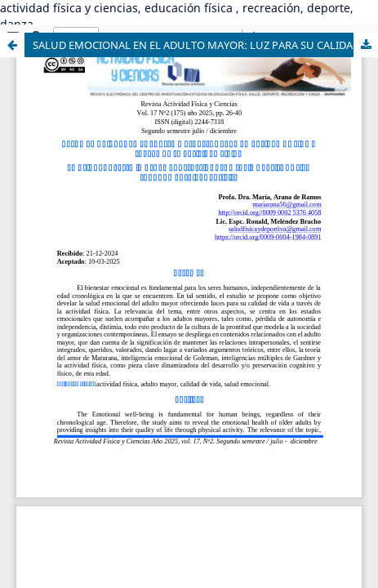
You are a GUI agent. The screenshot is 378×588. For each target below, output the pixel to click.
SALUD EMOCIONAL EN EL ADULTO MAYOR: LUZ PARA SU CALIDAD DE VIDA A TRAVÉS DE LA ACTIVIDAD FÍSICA (205, 45)
